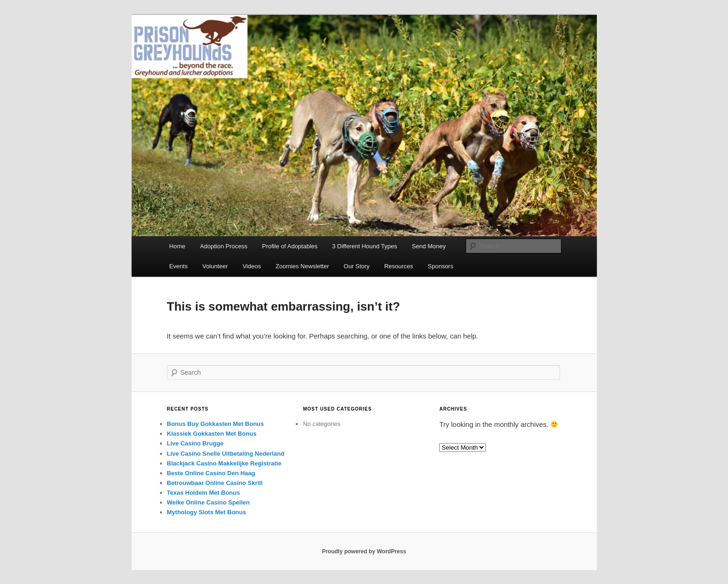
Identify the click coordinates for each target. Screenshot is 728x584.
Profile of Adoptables (290, 246)
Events (179, 266)
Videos (252, 266)
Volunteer (215, 266)
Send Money (429, 246)
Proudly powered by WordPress (364, 551)
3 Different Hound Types (365, 246)
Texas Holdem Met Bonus (204, 493)
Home (177, 246)
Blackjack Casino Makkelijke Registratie (224, 463)
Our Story (357, 266)
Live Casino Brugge (195, 443)
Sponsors (441, 266)
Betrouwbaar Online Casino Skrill (215, 483)
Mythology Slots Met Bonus (207, 512)
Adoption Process (224, 246)
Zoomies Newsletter (302, 266)
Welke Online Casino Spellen (208, 502)
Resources (399, 266)
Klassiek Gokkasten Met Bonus (212, 434)
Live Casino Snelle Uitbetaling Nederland (226, 454)
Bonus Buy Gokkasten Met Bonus (216, 424)
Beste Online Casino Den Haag (211, 473)
